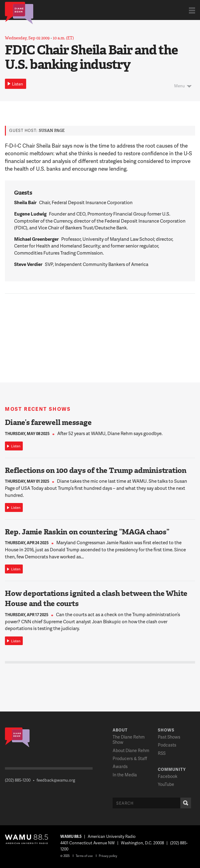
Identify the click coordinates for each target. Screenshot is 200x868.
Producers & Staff (130, 758)
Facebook (168, 776)
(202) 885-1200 (18, 780)
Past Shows (169, 737)
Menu (180, 86)
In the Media (125, 775)
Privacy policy (108, 856)
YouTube (166, 784)
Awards (120, 766)
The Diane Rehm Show (129, 739)
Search (184, 803)
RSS (162, 753)
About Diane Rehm (131, 750)
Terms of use (84, 856)
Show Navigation (192, 10)
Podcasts (167, 745)
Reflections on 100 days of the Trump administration (96, 470)
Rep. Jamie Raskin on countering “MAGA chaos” (87, 532)
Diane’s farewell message (48, 422)
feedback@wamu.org (56, 780)
